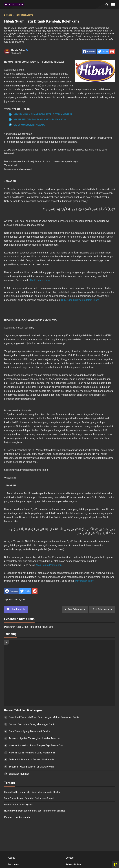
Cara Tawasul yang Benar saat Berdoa (30, 731)
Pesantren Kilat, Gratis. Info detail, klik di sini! (29, 627)
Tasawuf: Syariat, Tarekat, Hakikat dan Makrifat (35, 738)
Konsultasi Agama (17, 600)
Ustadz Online (20, 50)
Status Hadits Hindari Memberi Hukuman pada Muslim (32, 792)
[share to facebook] (89, 52)
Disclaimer (14, 865)
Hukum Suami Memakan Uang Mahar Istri (32, 753)
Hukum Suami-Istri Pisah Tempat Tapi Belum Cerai (36, 746)
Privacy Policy (73, 865)
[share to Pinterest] (112, 52)
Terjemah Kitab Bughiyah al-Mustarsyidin (31, 767)
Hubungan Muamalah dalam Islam (80, 300)
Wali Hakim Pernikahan (49, 565)
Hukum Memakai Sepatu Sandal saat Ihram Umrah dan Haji (35, 811)
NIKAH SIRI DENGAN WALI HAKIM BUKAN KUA (40, 120)
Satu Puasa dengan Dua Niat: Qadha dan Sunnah (29, 798)
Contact (70, 858)
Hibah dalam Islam (39, 280)
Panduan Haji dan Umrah (17, 817)
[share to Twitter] (103, 52)
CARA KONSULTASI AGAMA (29, 125)
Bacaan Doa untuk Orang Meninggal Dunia (32, 724)
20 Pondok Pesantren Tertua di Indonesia (31, 760)
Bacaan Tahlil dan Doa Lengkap (24, 710)
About (11, 858)
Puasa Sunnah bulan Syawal (19, 805)
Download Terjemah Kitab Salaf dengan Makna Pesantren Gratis (44, 717)
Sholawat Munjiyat (19, 774)
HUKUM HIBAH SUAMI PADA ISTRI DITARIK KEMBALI (43, 114)
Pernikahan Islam (85, 581)
